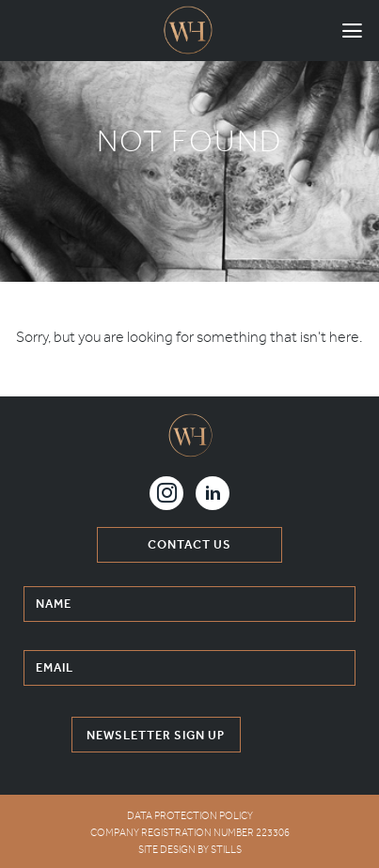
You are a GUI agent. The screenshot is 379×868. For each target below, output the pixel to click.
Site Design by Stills (190, 850)
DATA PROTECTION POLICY (190, 816)
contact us (189, 544)
